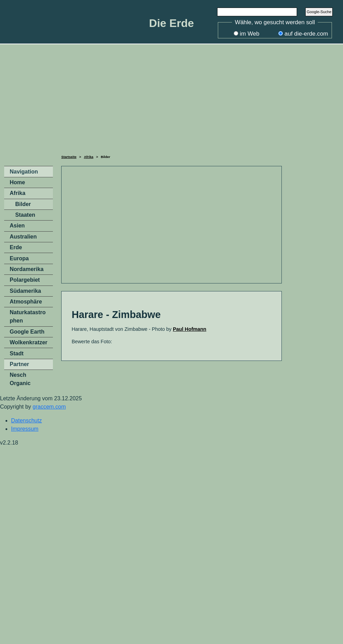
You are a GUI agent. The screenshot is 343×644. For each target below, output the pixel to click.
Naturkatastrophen (28, 316)
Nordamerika (27, 269)
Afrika (89, 157)
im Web (250, 34)
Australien (23, 237)
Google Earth (27, 332)
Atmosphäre (26, 302)
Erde (16, 247)
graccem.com (49, 407)
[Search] (257, 12)
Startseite (69, 157)
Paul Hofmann (190, 329)
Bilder (23, 204)
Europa (19, 258)
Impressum (25, 429)
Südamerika (25, 291)
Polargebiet (25, 280)
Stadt (17, 353)
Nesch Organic (20, 379)
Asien (17, 226)
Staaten (25, 215)
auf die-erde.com (306, 34)
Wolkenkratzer (29, 342)
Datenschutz (26, 421)
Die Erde (171, 23)
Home (17, 182)
